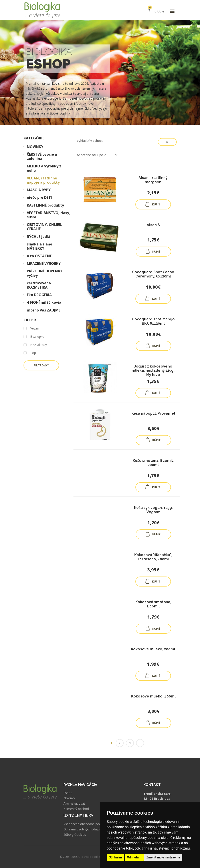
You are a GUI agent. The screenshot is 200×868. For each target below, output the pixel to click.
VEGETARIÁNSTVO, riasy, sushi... (49, 215)
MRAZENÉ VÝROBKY (44, 264)
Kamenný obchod (76, 809)
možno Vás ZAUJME (44, 310)
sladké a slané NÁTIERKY (40, 246)
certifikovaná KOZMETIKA (39, 285)
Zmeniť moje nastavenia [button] (163, 857)
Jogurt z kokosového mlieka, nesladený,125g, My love (153, 371)
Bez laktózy (35, 345)
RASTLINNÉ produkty (45, 205)
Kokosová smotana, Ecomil (153, 604)
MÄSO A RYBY (39, 190)
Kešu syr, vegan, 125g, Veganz (153, 510)
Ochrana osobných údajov (82, 829)
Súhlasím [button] (116, 857)
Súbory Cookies (75, 835)
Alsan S (153, 225)
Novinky (69, 798)
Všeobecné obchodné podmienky (87, 824)
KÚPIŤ (152, 204)
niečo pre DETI (39, 198)
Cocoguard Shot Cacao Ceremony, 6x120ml (153, 274)
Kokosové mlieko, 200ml (153, 649)
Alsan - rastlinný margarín (153, 180)
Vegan (31, 329)
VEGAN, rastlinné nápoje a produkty (43, 180)
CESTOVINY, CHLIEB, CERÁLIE (45, 227)
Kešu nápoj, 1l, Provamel (153, 413)
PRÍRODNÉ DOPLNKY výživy (45, 273)
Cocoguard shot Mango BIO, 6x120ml (153, 321)
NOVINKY (35, 147)
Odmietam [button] (134, 857)
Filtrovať (41, 366)
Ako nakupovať (74, 804)
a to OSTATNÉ (39, 256)
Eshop (68, 793)
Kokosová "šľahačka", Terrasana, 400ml (153, 557)
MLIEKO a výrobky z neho (44, 168)
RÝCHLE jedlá (39, 237)
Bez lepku (34, 337)
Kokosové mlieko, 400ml (153, 696)
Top (30, 353)
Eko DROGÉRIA (39, 295)
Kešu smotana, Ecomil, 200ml (153, 463)
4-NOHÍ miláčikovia (44, 302)
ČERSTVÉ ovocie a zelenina (42, 157)
